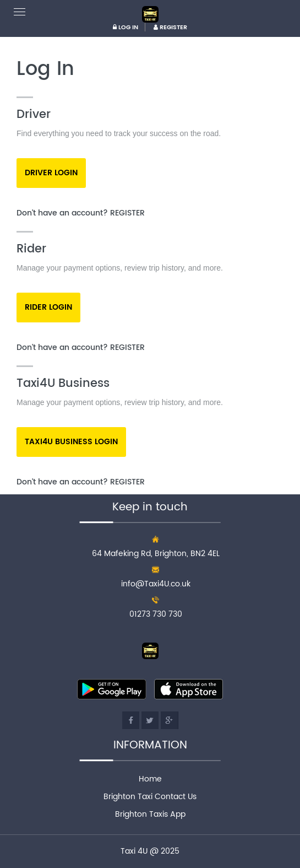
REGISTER (170, 28)
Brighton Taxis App (150, 814)
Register (127, 213)
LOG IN (126, 28)
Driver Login (51, 173)
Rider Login (48, 307)
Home (150, 779)
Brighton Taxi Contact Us (150, 797)
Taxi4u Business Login (71, 442)
